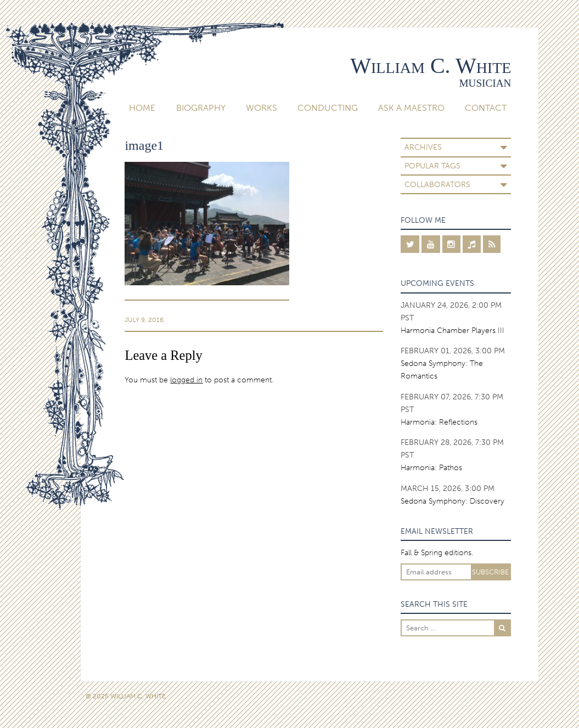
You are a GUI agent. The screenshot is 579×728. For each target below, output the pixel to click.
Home (142, 108)
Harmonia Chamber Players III (452, 330)
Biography (201, 108)
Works (262, 108)
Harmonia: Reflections (439, 422)
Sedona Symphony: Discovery (452, 501)
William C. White (431, 66)
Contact (486, 108)
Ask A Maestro (411, 108)
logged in (186, 380)
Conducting (328, 108)
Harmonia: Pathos (431, 467)
